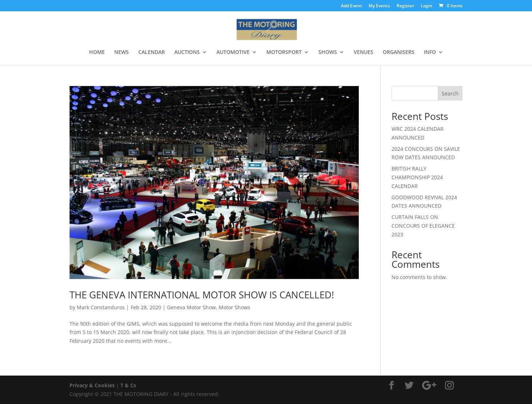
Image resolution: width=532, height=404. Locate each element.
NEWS (122, 52)
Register (405, 6)
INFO (430, 52)
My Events (379, 6)
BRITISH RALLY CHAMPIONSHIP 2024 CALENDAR (417, 177)
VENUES (364, 52)
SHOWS (328, 52)
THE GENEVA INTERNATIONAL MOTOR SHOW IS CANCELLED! (202, 295)
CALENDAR (152, 52)
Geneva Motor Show (191, 307)
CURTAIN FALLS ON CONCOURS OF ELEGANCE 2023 (423, 226)
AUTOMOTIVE (233, 52)
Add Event (352, 6)
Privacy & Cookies (92, 385)
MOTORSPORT (284, 52)
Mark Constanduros (101, 307)
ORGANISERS (399, 52)
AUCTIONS (187, 52)
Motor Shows (235, 307)
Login (426, 6)
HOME (97, 52)
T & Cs (128, 385)
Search (450, 93)
